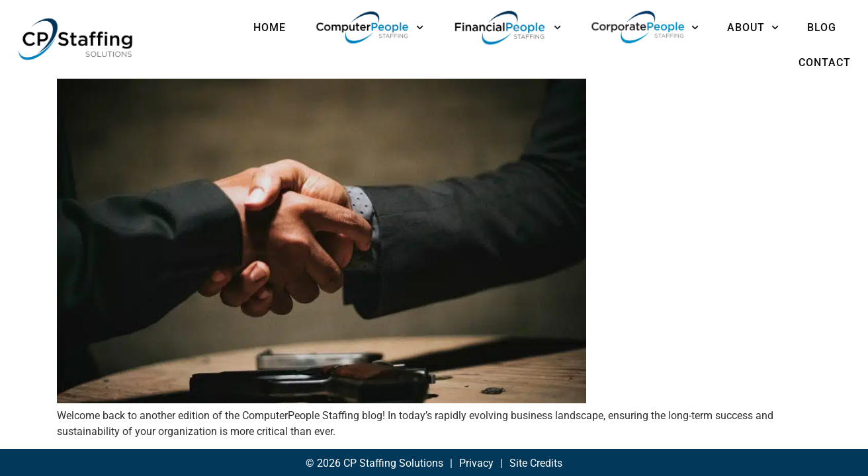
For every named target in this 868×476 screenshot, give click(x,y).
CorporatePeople (644, 27)
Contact (825, 62)
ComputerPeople (369, 27)
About (753, 27)
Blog (822, 27)
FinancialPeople (506, 27)
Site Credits (536, 444)
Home (270, 27)
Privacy (476, 444)
